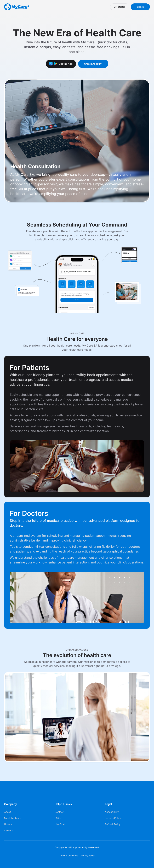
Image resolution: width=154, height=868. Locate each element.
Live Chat (60, 824)
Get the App (61, 64)
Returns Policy (113, 818)
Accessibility (112, 812)
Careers (8, 830)
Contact (59, 812)
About (7, 812)
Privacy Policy (88, 856)
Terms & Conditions (69, 856)
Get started (120, 7)
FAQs (58, 818)
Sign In (140, 7)
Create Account (93, 64)
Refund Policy (113, 824)
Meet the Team (13, 818)
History (8, 824)
